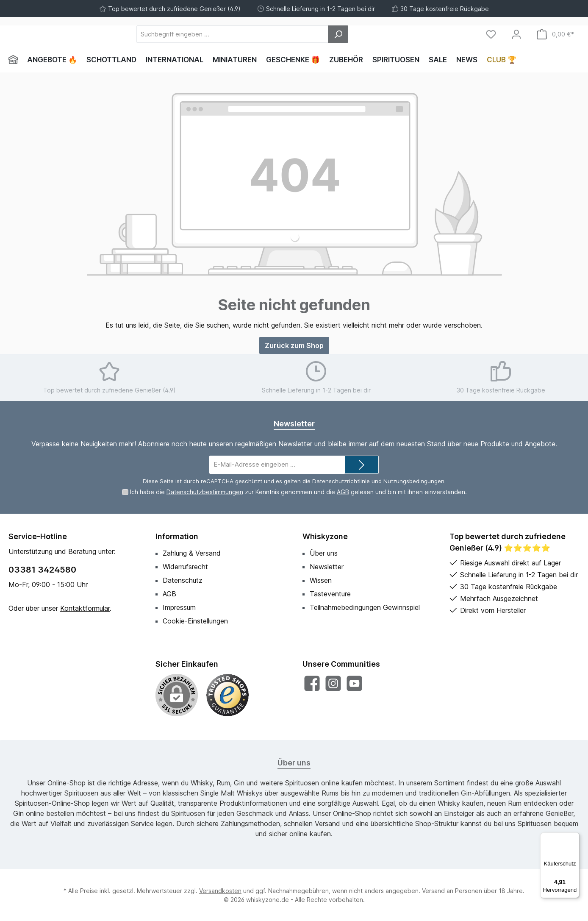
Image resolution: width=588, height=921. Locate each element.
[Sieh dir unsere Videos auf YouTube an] (354, 683)
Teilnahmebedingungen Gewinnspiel (365, 607)
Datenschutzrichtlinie (341, 481)
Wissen (321, 580)
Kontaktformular (85, 608)
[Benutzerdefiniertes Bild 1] (227, 695)
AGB (343, 492)
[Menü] (574, 838)
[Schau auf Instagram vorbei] (333, 683)
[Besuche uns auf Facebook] (312, 683)
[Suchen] (385, 34)
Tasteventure (330, 594)
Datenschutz (183, 580)
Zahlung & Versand (192, 553)
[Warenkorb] (555, 34)
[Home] (15, 60)
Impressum (179, 607)
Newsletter (327, 567)
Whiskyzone (325, 536)
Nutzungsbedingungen (414, 481)
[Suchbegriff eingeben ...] (279, 34)
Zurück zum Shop (294, 345)
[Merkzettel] (491, 34)
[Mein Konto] (516, 34)
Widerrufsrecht (185, 567)
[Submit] (362, 465)
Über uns (324, 553)
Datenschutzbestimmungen (205, 492)
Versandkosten (220, 891)
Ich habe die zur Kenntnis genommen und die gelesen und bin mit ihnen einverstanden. (298, 492)
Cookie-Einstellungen (195, 621)
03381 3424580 (42, 570)
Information (177, 536)
